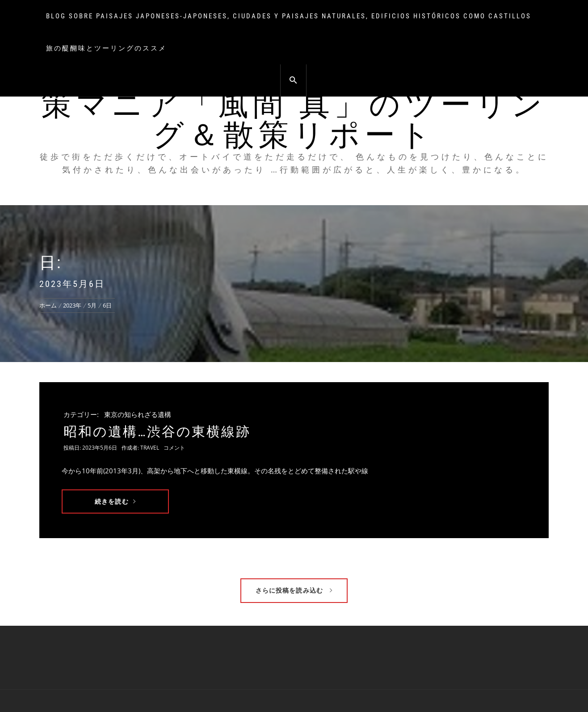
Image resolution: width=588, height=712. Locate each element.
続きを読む (115, 501)
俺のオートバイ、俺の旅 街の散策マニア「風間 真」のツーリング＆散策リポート (294, 105)
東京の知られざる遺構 (138, 414)
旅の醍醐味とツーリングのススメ (106, 48)
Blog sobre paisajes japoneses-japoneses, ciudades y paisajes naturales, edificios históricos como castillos (289, 16)
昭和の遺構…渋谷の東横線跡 (157, 432)
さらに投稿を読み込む (294, 590)
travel (150, 448)
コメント (174, 448)
